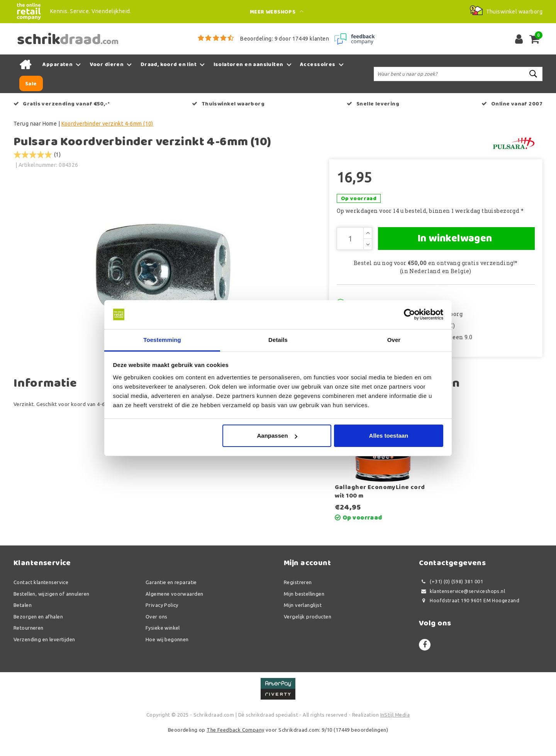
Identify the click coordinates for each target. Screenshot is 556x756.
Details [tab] (278, 340)
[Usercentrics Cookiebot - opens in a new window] (409, 314)
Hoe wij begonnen (167, 659)
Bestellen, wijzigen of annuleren (51, 614)
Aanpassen (277, 436)
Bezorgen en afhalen (38, 637)
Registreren (298, 602)
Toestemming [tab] (162, 340)
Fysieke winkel (163, 648)
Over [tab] (394, 340)
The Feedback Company (235, 750)
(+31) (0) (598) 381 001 (451, 602)
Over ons (156, 637)
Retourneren (29, 648)
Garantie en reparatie (171, 602)
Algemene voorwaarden (174, 614)
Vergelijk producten (308, 637)
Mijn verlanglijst (303, 625)
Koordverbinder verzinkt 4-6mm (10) (107, 124)
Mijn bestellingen (304, 614)
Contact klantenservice (41, 602)
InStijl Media (395, 735)
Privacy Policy (162, 625)
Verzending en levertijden (44, 659)
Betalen (23, 625)
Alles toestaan (389, 436)
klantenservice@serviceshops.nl (462, 611)
